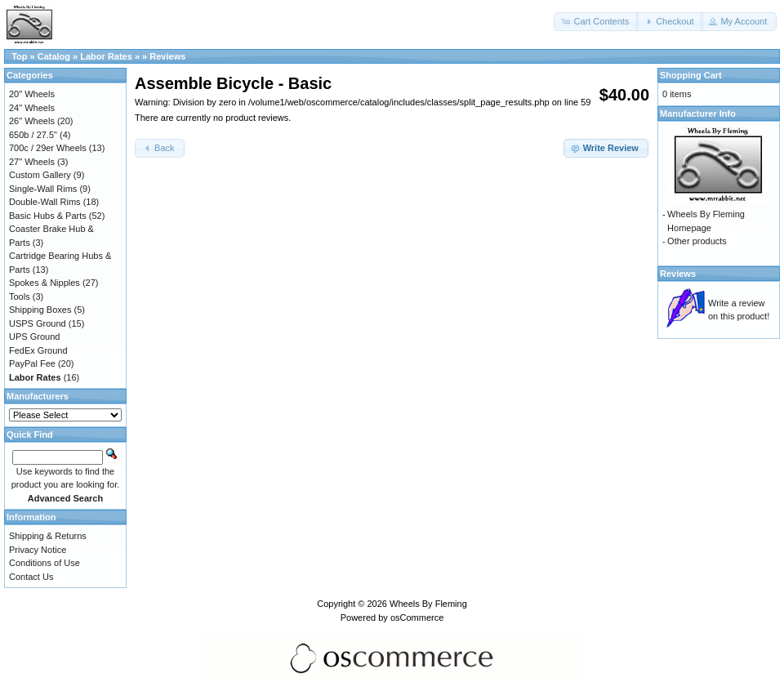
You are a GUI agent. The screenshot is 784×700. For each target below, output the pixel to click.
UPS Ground (34, 337)
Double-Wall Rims (45, 202)
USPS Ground (38, 323)
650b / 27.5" (33, 135)
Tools (20, 296)
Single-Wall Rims (43, 189)
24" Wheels (32, 108)
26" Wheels (32, 121)
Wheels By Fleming (428, 604)
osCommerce (417, 618)
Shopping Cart (691, 75)
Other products (697, 241)
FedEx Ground (38, 350)
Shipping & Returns (48, 536)
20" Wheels (32, 94)
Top (19, 56)
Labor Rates (106, 56)
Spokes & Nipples (45, 283)
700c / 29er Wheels (48, 148)
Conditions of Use (45, 563)
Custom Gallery (40, 175)
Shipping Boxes (40, 310)
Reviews (167, 56)
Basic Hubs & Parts (48, 216)
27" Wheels (32, 162)
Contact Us (31, 577)
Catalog (54, 56)
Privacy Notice (38, 550)
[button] (596, 22)
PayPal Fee (32, 363)
